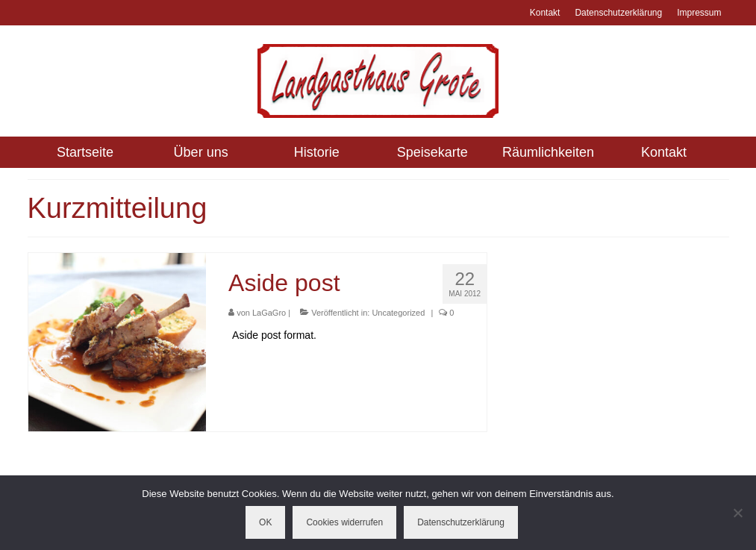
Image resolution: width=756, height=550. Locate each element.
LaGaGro (269, 313)
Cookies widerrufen (344, 522)
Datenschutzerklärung (461, 522)
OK (265, 522)
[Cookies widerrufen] (737, 513)
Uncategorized (398, 313)
